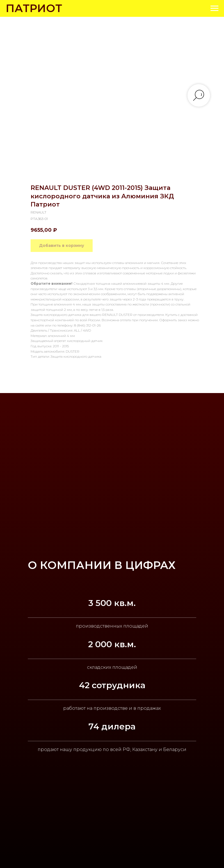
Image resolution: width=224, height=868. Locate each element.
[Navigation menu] (214, 8)
